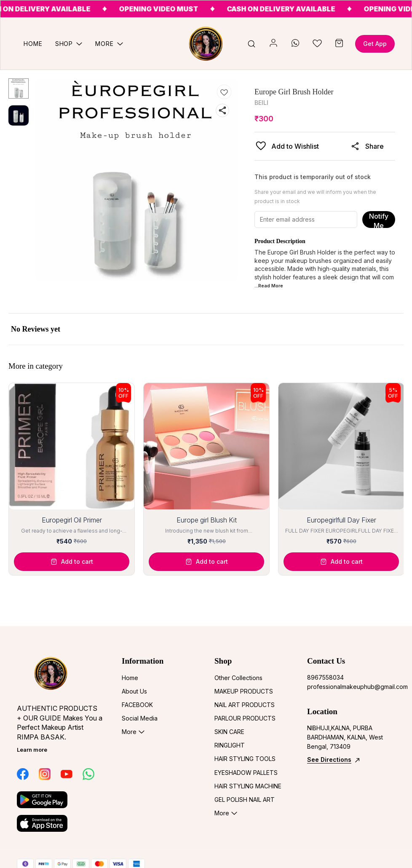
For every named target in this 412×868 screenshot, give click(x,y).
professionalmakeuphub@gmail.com (351, 687)
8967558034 (325, 677)
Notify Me (379, 220)
